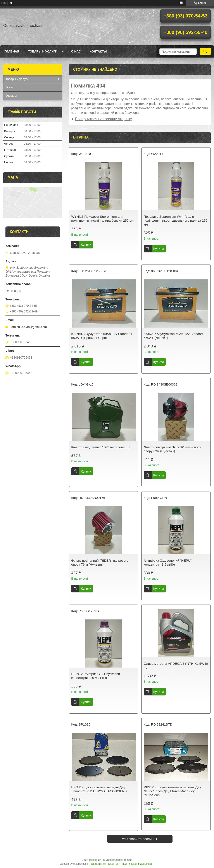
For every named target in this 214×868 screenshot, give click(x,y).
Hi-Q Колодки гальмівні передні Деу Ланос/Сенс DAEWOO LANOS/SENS (99, 789)
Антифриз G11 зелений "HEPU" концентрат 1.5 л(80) (168, 562)
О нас (76, 51)
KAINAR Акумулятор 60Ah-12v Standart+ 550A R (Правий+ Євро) (102, 336)
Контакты (98, 51)
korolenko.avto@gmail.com (28, 327)
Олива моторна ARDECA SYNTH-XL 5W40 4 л (176, 665)
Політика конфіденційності (138, 864)
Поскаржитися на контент (104, 864)
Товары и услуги (43, 51)
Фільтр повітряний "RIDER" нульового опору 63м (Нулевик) (172, 449)
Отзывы (11, 96)
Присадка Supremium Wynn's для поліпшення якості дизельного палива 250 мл (176, 220)
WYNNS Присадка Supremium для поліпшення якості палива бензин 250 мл (102, 218)
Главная (12, 51)
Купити (86, 245)
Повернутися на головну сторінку (103, 119)
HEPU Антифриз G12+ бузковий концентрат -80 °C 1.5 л (96, 676)
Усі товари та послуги (138, 839)
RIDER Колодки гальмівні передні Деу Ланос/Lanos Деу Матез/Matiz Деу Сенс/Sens (172, 791)
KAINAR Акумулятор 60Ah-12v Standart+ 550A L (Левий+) (174, 336)
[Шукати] (205, 51)
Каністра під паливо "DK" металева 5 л (101, 447)
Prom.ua (127, 860)
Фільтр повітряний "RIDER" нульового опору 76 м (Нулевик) (100, 562)
